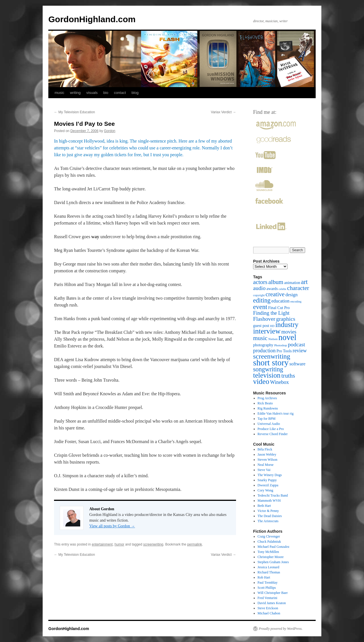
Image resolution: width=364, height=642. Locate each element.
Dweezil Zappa (268, 485)
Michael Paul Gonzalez (274, 547)
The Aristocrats (268, 521)
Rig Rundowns (268, 408)
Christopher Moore (271, 557)
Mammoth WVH (269, 501)
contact (120, 93)
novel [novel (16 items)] (287, 337)
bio (106, 93)
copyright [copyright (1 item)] (259, 295)
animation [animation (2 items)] (292, 283)
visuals (92, 93)
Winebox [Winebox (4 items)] (280, 382)
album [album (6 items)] (276, 282)
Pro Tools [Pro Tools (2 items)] (284, 351)
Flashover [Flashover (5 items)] (264, 319)
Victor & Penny (268, 511)
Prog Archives (267, 398)
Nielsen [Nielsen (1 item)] (273, 339)
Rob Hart (264, 577)
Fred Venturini (267, 598)
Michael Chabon (269, 613)
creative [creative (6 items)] (275, 294)
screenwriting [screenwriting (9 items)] (272, 356)
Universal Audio (269, 424)
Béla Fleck (265, 449)
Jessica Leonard (268, 567)
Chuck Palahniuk (269, 542)
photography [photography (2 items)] (263, 345)
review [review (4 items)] (300, 351)
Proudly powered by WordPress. (281, 629)
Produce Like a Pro (271, 429)
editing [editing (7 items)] (262, 300)
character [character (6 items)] (298, 288)
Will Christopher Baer (273, 593)
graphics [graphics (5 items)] (286, 319)
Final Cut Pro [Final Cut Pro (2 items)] (279, 308)
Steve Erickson (268, 608)
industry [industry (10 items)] (287, 325)
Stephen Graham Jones (273, 562)
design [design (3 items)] (292, 295)
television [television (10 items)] (267, 375)
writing (75, 93)
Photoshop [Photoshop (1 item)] (281, 345)
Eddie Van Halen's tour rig (276, 413)
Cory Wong (265, 490)
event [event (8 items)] (260, 307)
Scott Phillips (267, 588)
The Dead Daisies (270, 516)
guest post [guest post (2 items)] (261, 326)
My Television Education (75, 112)
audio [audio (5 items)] (259, 288)
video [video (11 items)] (261, 381)
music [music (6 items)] (260, 338)
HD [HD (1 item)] (272, 326)
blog (135, 93)
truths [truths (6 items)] (288, 376)
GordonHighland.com (92, 19)
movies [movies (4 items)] (289, 332)
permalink (195, 544)
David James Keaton (272, 603)
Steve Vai (264, 470)
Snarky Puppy (267, 480)
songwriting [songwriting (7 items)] (268, 369)
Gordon (110, 131)
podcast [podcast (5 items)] (296, 344)
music (59, 93)
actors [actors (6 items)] (260, 282)
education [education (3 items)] (280, 301)
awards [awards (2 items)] (272, 289)
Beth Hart (264, 506)
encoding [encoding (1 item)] (296, 302)
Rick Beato (265, 403)
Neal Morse (266, 465)
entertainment (102, 544)
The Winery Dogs (270, 475)
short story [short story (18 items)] (271, 363)
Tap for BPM (267, 419)
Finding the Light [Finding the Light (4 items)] (271, 313)
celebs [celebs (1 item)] (283, 289)
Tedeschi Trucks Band (273, 495)
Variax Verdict (224, 112)
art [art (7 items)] (304, 282)
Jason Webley (267, 454)
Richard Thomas (269, 572)
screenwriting (153, 544)
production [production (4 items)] (264, 351)
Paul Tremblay (268, 583)
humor (119, 544)
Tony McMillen (268, 552)
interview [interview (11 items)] (267, 331)
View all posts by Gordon (112, 526)
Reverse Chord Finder (273, 434)
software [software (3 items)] (297, 364)
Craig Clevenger (269, 536)
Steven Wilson (268, 460)
